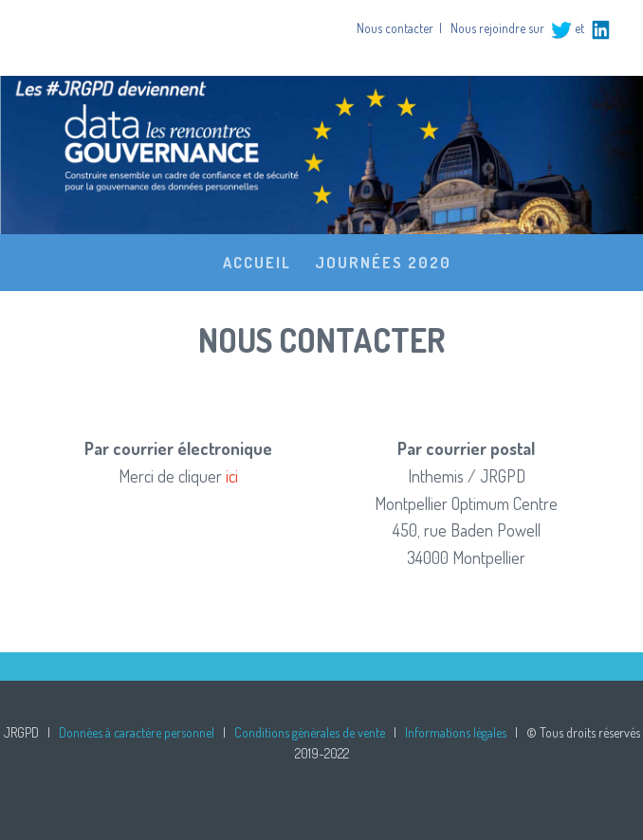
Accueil (257, 263)
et (567, 28)
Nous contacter (395, 28)
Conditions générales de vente (310, 732)
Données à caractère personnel (137, 732)
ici (232, 476)
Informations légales (456, 732)
